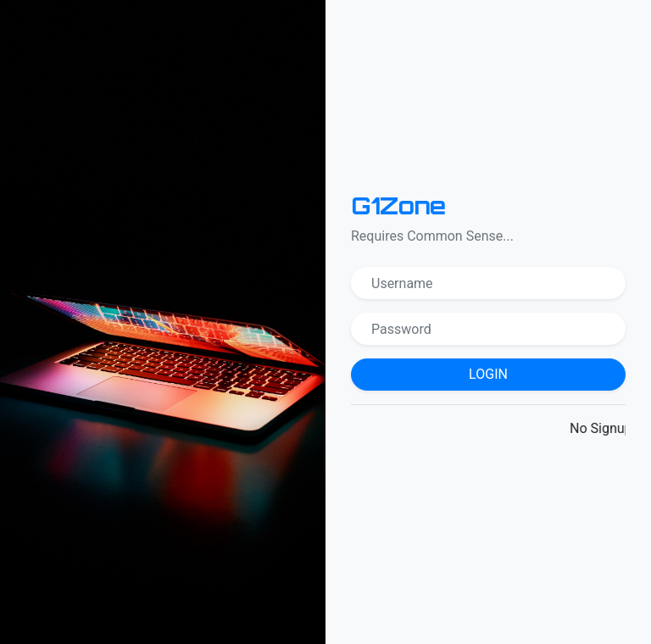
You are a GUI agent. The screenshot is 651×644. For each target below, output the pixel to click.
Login (488, 374)
